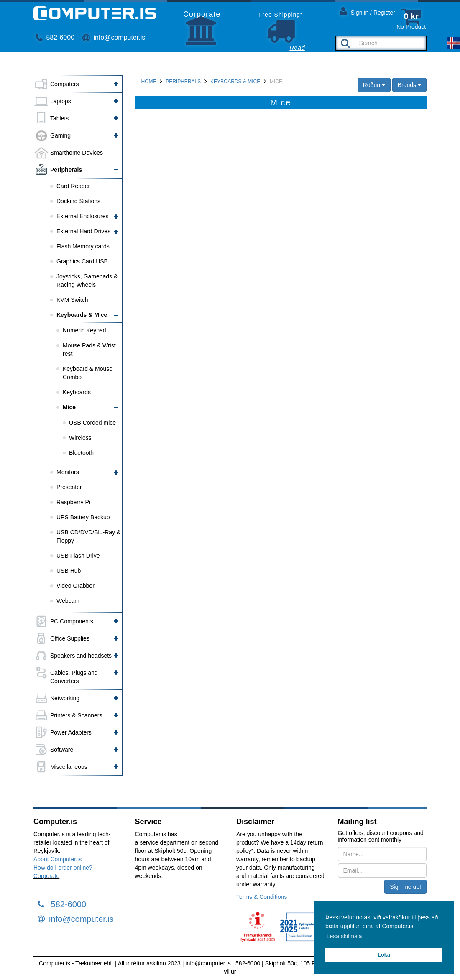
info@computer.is (114, 37)
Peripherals (66, 170)
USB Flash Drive (78, 556)
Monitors (68, 472)
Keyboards (77, 392)
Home (149, 82)
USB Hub (69, 571)
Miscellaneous (69, 767)
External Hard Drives (83, 231)
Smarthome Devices (77, 153)
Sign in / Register (368, 11)
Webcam (68, 601)
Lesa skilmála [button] (344, 936)
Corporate (46, 876)
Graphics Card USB (82, 261)
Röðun (374, 85)
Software (62, 750)
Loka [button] (384, 955)
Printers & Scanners (76, 715)
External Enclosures (83, 216)
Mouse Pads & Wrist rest (89, 350)
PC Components (72, 621)
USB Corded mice (92, 423)
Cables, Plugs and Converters (74, 677)
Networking (65, 698)
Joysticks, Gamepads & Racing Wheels (87, 281)
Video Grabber (75, 586)
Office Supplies (70, 638)
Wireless (80, 438)
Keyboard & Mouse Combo (88, 373)
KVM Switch (72, 300)
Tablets (59, 118)
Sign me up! (405, 887)
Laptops (61, 101)
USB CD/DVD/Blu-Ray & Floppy (88, 536)
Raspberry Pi (73, 502)
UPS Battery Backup (83, 517)
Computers (64, 84)
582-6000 (55, 37)
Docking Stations (78, 201)
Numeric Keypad (84, 330)
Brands (409, 85)
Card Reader (73, 186)
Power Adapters (71, 732)
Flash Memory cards (83, 246)
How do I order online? (63, 868)
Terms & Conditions (262, 897)
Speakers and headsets (81, 656)
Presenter (69, 487)
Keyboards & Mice (82, 315)
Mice (69, 407)
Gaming (60, 135)
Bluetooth (81, 453)
